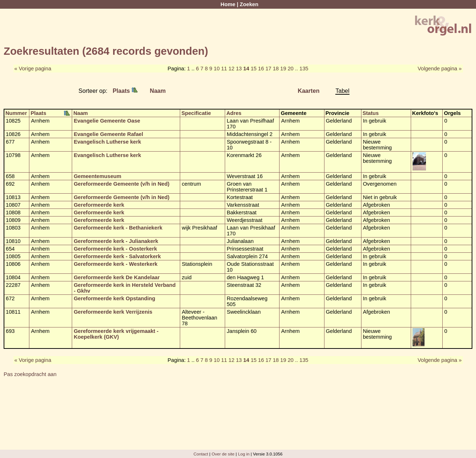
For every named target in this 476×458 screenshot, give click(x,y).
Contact (201, 454)
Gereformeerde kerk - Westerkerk (115, 264)
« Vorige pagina (33, 69)
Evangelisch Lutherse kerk (107, 142)
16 (261, 69)
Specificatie (196, 113)
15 (253, 69)
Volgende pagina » (440, 69)
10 (216, 69)
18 (276, 69)
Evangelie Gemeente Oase (107, 121)
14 (246, 69)
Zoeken (249, 4)
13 (239, 69)
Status (371, 113)
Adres (234, 113)
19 (283, 69)
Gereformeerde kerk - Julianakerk (116, 241)
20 (290, 69)
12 (231, 69)
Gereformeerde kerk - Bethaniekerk (118, 228)
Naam (158, 91)
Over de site (223, 454)
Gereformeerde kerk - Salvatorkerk (117, 256)
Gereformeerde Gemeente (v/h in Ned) (121, 184)
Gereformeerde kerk (99, 205)
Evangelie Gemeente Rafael (108, 134)
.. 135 (302, 69)
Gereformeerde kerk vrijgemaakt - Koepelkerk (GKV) (116, 334)
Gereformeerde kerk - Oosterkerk (115, 249)
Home (228, 4)
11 (224, 69)
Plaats (125, 91)
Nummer (16, 113)
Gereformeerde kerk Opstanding (114, 298)
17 (268, 69)
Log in (244, 454)
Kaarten (309, 91)
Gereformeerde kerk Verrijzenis (113, 312)
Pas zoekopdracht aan (30, 374)
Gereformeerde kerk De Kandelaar (117, 277)
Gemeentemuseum (97, 176)
